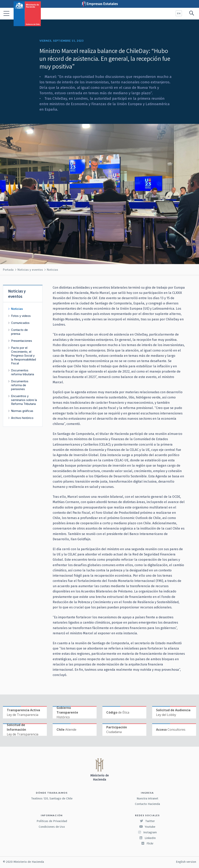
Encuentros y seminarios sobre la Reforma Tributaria (24, 400)
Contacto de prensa (19, 332)
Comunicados (20, 323)
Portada (8, 270)
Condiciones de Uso (52, 827)
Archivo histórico (22, 418)
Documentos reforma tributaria (23, 372)
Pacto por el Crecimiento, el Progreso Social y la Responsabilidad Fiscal (24, 356)
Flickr (147, 843)
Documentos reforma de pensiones (20, 385)
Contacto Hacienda (147, 804)
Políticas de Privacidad (52, 821)
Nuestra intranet (147, 798)
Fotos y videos (21, 316)
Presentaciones (22, 341)
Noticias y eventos (30, 270)
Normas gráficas (22, 411)
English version (186, 862)
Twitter (147, 821)
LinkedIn (147, 838)
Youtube (147, 827)
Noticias (52, 270)
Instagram (147, 832)
